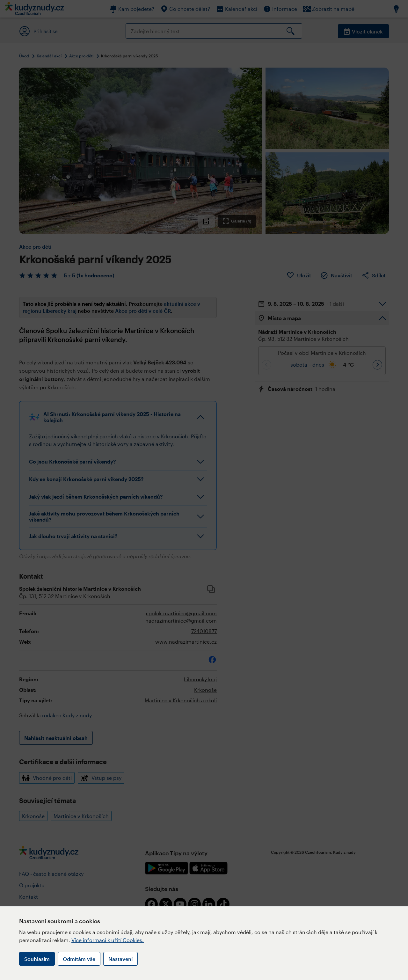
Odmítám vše (79, 959)
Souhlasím (37, 959)
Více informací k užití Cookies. (108, 940)
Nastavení (120, 959)
